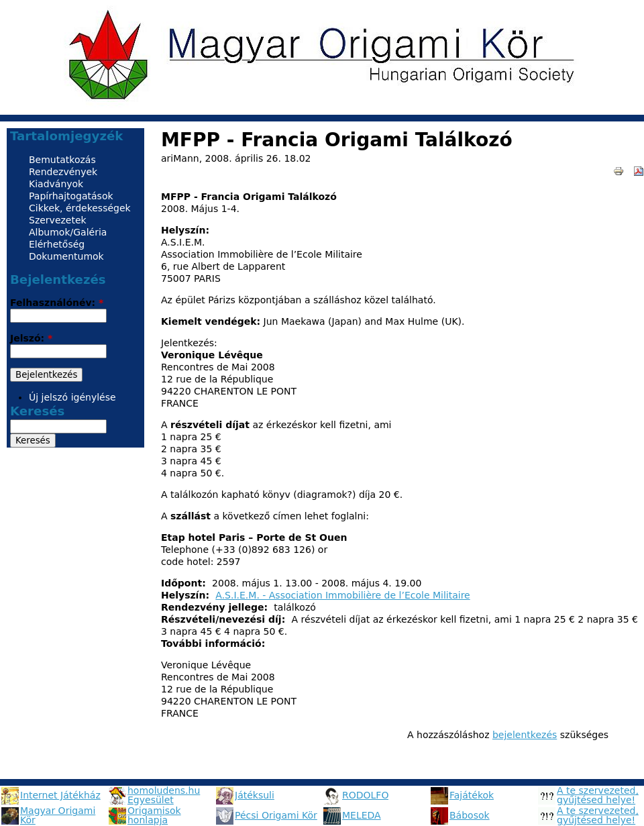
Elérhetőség (57, 244)
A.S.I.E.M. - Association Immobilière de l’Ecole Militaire (342, 595)
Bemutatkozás (62, 160)
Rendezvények (63, 172)
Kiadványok (56, 184)
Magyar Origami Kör (58, 815)
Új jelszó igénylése (72, 397)
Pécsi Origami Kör (276, 815)
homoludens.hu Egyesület (164, 795)
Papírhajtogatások (71, 196)
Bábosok (470, 815)
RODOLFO (365, 795)
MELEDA (362, 815)
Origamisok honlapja (154, 815)
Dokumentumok (66, 256)
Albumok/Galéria (68, 232)
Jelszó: (31, 338)
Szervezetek (58, 220)
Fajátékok (472, 795)
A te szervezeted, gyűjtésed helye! (598, 795)
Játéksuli (255, 795)
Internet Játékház (60, 795)
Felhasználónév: (57, 303)
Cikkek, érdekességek (80, 208)
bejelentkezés (525, 735)
